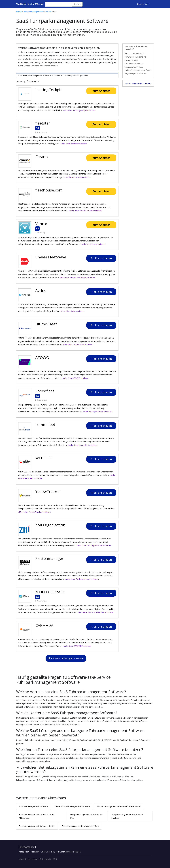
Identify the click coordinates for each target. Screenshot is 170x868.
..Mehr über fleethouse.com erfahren (85, 211)
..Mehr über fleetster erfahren (73, 144)
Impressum (33, 859)
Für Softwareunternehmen (69, 852)
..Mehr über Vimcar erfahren (93, 244)
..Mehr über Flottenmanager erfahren (82, 579)
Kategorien (24, 852)
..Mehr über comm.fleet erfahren (82, 445)
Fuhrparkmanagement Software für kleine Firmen (119, 806)
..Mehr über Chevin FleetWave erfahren (77, 278)
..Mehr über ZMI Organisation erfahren (93, 545)
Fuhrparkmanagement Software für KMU (80, 826)
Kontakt (22, 859)
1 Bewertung (40, 233)
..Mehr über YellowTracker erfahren (34, 512)
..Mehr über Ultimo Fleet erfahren (77, 344)
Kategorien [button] (143, 4)
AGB (55, 859)
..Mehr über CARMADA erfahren (77, 646)
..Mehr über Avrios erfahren (73, 311)
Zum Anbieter (101, 91)
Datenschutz (45, 859)
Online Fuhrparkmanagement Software (72, 806)
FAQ (53, 852)
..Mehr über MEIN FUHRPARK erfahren (95, 612)
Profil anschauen (101, 258)
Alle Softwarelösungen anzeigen (66, 658)
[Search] (58, 4)
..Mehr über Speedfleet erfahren (97, 411)
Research (35, 852)
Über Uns (45, 852)
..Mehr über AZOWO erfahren (75, 378)
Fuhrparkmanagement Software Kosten (37, 826)
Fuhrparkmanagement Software (33, 806)
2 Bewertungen (41, 132)
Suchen (77, 4)
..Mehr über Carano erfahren (78, 177)
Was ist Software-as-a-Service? (138, 83)
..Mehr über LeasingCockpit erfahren (79, 110)
